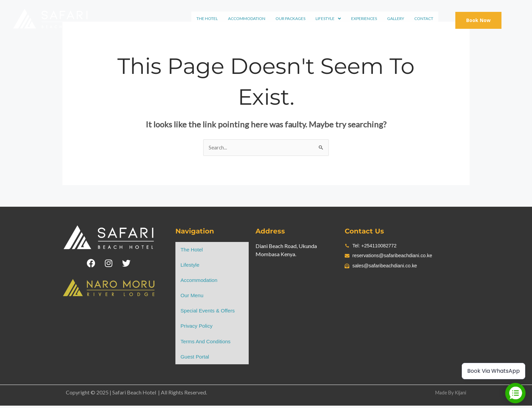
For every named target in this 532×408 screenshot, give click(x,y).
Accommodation (247, 18)
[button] (329, 18)
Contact (424, 18)
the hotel (208, 18)
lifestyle (329, 18)
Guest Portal (196, 359)
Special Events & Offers (209, 312)
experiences (365, 18)
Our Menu (193, 297)
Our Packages (291, 18)
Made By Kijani (448, 395)
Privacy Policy (197, 328)
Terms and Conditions (207, 343)
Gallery (396, 18)
